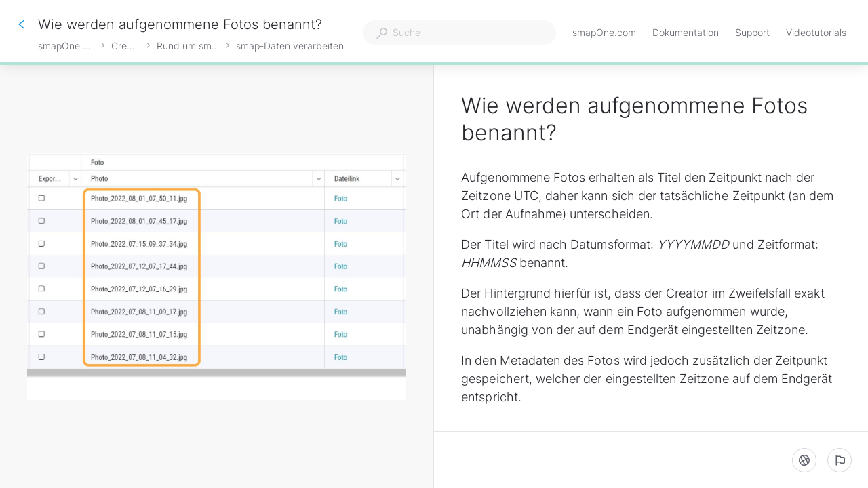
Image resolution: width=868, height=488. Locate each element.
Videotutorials (816, 34)
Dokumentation (686, 34)
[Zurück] (22, 24)
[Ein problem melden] (840, 460)
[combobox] (459, 33)
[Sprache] (804, 460)
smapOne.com (604, 34)
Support (752, 34)
